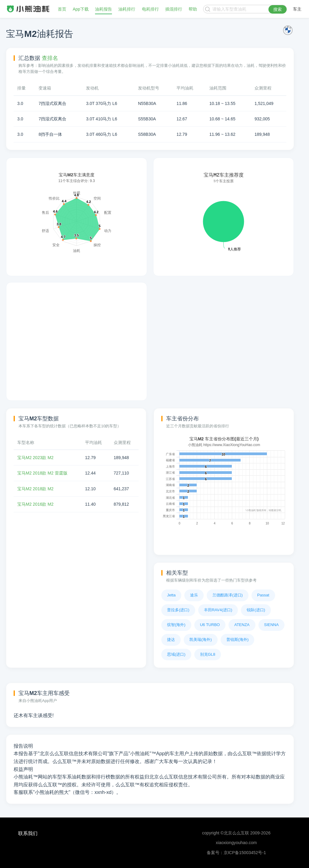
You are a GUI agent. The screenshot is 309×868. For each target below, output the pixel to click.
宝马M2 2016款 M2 (35, 504)
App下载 (81, 9)
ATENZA (242, 625)
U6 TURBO (210, 625)
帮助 (193, 9)
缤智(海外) (176, 625)
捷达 (171, 640)
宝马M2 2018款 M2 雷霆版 (42, 473)
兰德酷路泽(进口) (228, 595)
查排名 (50, 58)
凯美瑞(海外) (201, 640)
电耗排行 (150, 9)
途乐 (194, 595)
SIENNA (271, 625)
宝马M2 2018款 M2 (35, 489)
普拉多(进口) (178, 610)
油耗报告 (104, 9)
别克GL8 (208, 654)
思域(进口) (176, 654)
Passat (263, 595)
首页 (62, 9)
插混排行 (174, 9)
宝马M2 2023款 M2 (35, 458)
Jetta (171, 595)
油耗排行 (127, 9)
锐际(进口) (256, 610)
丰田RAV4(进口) (218, 610)
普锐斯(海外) (238, 640)
